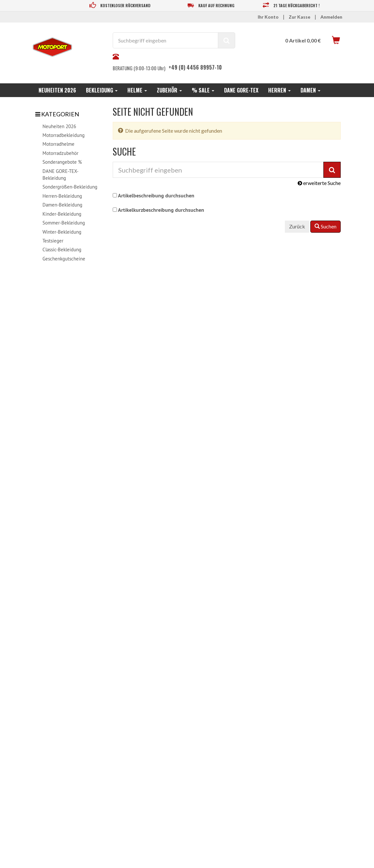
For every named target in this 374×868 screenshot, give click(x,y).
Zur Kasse (300, 17)
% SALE (203, 90)
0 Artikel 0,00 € (303, 40)
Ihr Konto (268, 17)
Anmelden (331, 17)
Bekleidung (102, 90)
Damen (310, 90)
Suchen (325, 226)
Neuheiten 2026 (57, 90)
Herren (279, 90)
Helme (137, 90)
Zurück (297, 226)
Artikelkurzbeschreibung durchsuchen (161, 210)
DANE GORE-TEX (241, 90)
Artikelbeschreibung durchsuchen (156, 196)
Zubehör (169, 90)
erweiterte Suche (319, 183)
